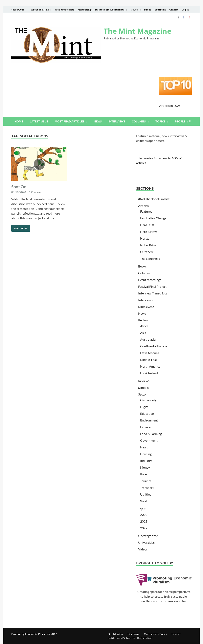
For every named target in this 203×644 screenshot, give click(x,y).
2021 (144, 521)
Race (143, 474)
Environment (149, 420)
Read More (19, 227)
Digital (145, 407)
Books (148, 10)
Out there (147, 252)
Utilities (146, 494)
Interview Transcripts (153, 293)
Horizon (146, 238)
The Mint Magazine (137, 31)
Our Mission (115, 634)
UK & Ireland (149, 373)
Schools (143, 387)
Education (160, 10)
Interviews (117, 121)
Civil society (148, 400)
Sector (143, 394)
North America (150, 366)
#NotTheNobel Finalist (154, 199)
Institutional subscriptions (110, 10)
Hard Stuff (147, 225)
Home (19, 121)
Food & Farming (151, 434)
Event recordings (150, 280)
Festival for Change (153, 218)
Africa (144, 326)
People (180, 121)
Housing (146, 454)
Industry (146, 461)
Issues (134, 10)
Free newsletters (65, 10)
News (98, 121)
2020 (144, 515)
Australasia (148, 339)
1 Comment (36, 192)
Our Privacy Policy (156, 634)
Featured (146, 211)
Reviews (144, 381)
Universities (146, 542)
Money (145, 467)
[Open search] (190, 121)
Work (144, 501)
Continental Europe (154, 346)
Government (149, 440)
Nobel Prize (148, 245)
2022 (144, 528)
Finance (146, 427)
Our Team (134, 634)
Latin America (150, 353)
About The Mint (40, 10)
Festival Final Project (152, 286)
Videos (143, 549)
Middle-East (149, 360)
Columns (139, 121)
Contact (174, 10)
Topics (160, 121)
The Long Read (150, 258)
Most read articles (69, 121)
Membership (85, 10)
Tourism (146, 481)
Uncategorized (148, 536)
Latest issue (39, 121)
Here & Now (148, 232)
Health (145, 447)
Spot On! (20, 187)
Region (143, 320)
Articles (143, 206)
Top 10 (143, 509)
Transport (147, 488)
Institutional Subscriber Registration (130, 638)
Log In (185, 10)
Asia (143, 333)
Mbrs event (146, 307)
